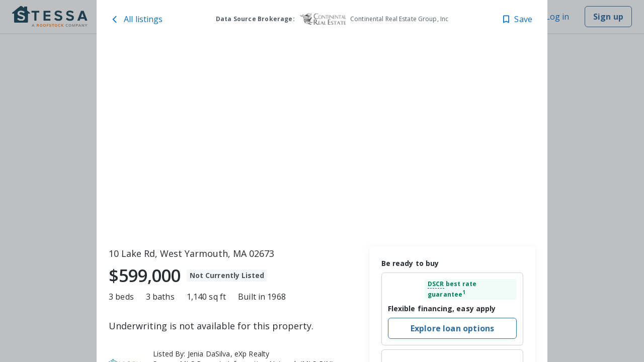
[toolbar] (322, 141)
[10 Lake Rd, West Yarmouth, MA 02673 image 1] (322, 141)
